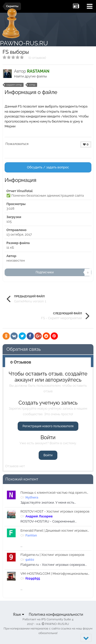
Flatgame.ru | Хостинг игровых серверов (52, 555)
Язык (18, 614)
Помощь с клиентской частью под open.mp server (55, 493)
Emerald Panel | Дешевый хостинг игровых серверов (55, 531)
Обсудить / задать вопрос (48, 167)
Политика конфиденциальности (56, 614)
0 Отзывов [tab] (21, 362)
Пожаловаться (17, 144)
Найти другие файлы (30, 76)
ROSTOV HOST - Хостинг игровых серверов (55, 511)
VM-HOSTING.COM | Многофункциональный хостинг (55, 574)
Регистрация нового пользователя (48, 426)
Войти (48, 455)
